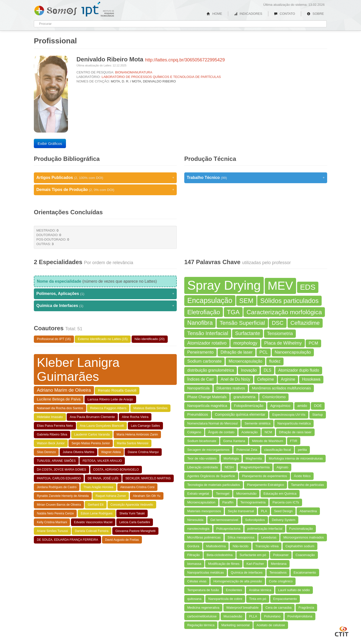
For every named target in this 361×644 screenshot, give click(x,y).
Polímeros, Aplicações (105, 294)
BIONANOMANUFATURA (134, 72)
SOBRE (315, 14)
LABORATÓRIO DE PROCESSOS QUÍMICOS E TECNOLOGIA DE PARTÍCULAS (161, 77)
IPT (98, 9)
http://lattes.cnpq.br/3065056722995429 (185, 60)
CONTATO (285, 14)
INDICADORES (248, 14)
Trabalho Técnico (256, 178)
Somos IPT (56, 10)
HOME (214, 14)
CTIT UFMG (342, 631)
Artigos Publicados (105, 178)
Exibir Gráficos (50, 143)
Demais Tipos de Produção (105, 190)
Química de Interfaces (105, 306)
